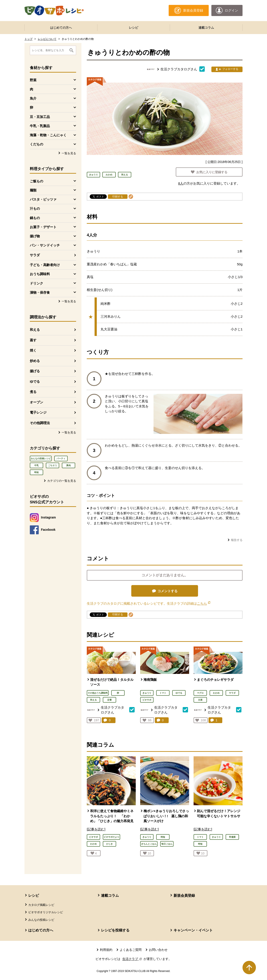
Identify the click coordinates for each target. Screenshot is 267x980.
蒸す (33, 340)
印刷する (118, 197)
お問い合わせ (158, 950)
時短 (36, 472)
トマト (163, 693)
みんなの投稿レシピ (41, 458)
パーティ (61, 458)
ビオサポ (147, 700)
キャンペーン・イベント (193, 930)
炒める (35, 361)
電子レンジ (38, 412)
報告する (237, 540)
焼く (33, 350)
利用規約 (106, 950)
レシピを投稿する (115, 930)
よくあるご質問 (131, 950)
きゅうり (147, 693)
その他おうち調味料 (98, 693)
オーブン (36, 402)
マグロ (200, 693)
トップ (28, 39)
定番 (109, 700)
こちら (204, 603)
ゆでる (35, 381)
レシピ (133, 28)
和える (35, 330)
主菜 (200, 700)
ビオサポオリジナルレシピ (46, 912)
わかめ (216, 693)
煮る (33, 392)
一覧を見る (69, 153)
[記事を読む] (96, 829)
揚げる (35, 371)
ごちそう (53, 465)
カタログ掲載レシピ (41, 905)
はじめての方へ (61, 28)
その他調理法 (40, 423)
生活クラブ (133, 959)
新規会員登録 (184, 896)
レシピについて (47, 39)
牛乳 (36, 465)
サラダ (35, 255)
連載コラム (206, 28)
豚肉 (69, 465)
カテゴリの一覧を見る (62, 481)
